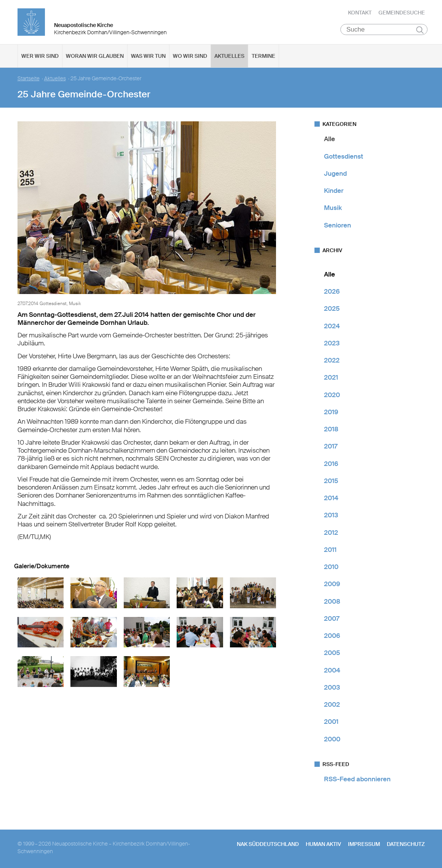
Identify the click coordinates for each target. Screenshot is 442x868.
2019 (331, 413)
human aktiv (323, 846)
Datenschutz (406, 846)
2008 (332, 603)
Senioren (337, 226)
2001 (331, 723)
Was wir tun (148, 57)
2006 (332, 637)
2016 (331, 465)
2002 (332, 706)
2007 (332, 620)
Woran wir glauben (95, 57)
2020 (332, 396)
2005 (332, 654)
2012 (331, 534)
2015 (331, 482)
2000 (332, 740)
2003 (332, 689)
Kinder (334, 192)
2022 (332, 362)
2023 (332, 345)
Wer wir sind (40, 57)
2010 (331, 568)
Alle (330, 140)
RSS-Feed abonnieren (357, 781)
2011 (330, 551)
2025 (332, 310)
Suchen (420, 31)
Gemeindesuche (402, 13)
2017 (331, 448)
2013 (331, 517)
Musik (333, 209)
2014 (331, 499)
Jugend (335, 175)
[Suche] (384, 31)
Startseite (29, 80)
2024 (332, 327)
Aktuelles (229, 57)
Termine (263, 57)
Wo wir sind (190, 57)
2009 (332, 585)
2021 (331, 379)
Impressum (364, 846)
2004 (332, 671)
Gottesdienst (344, 157)
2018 (331, 431)
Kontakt (360, 13)
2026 (332, 293)
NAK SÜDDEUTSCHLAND (268, 846)
